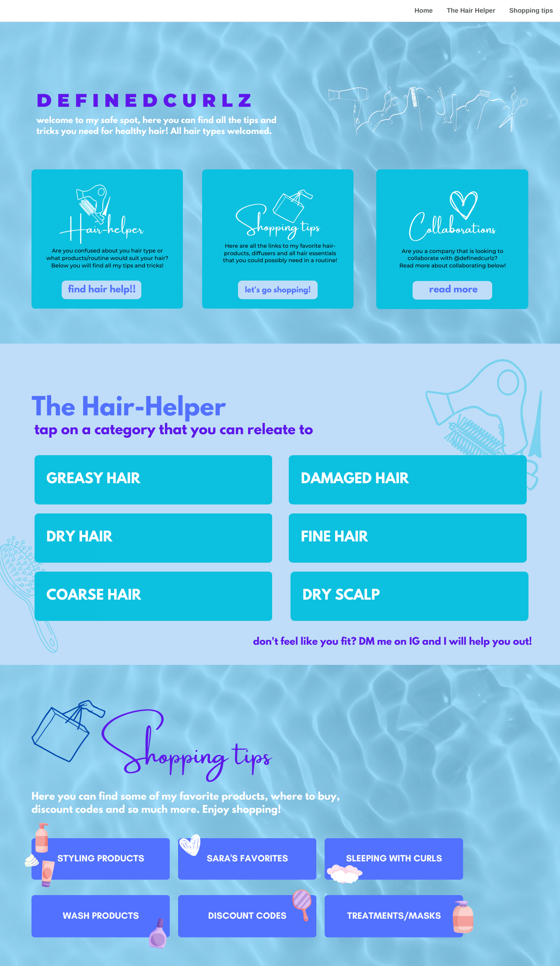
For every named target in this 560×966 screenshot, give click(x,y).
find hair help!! (102, 290)
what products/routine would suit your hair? (107, 258)
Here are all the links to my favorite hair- (280, 246)
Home (423, 11)
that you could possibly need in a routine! (280, 261)
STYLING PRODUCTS (101, 859)
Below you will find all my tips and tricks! (107, 266)
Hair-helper (102, 225)
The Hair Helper (471, 11)
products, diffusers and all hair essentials (280, 254)
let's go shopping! (278, 290)
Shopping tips (531, 11)
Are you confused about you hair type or (107, 251)
